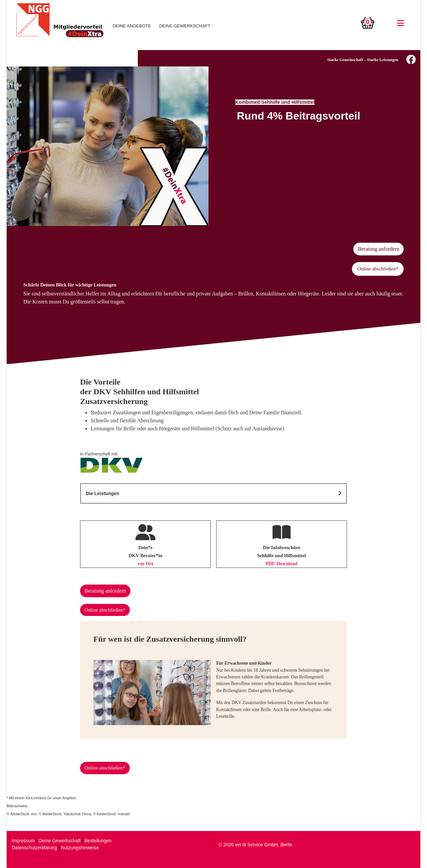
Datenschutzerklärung (34, 848)
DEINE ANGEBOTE (132, 26)
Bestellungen (98, 841)
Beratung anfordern (378, 249)
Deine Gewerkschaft (60, 841)
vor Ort (146, 564)
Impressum (23, 841)
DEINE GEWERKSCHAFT (185, 26)
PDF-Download (281, 564)
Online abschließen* (378, 269)
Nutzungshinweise (80, 848)
